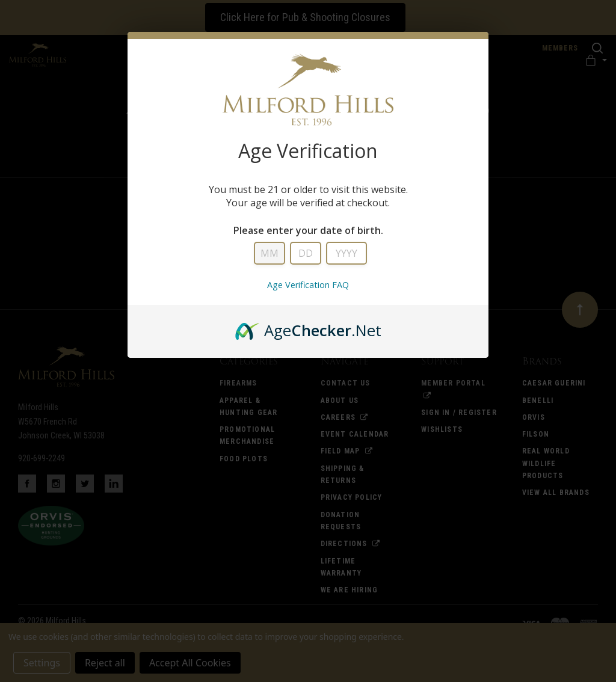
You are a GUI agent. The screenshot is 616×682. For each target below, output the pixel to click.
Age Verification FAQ (308, 285)
